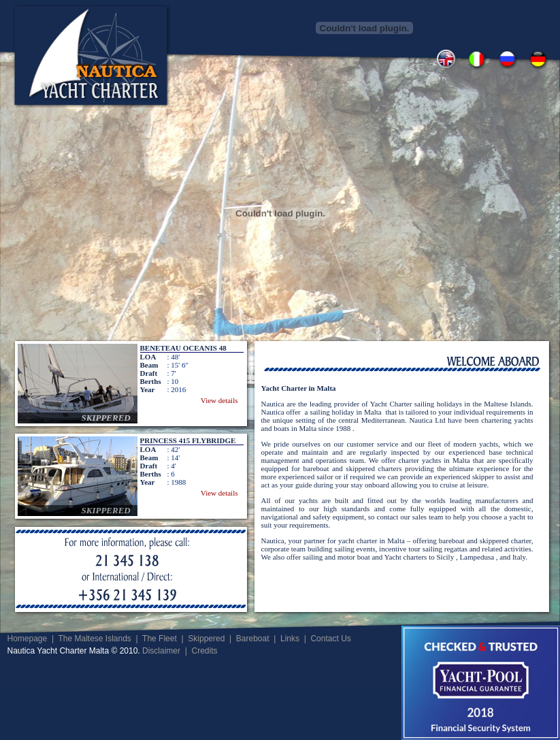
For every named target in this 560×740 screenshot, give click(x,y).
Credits (204, 651)
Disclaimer (161, 651)
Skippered (206, 639)
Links (290, 639)
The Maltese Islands (94, 639)
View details (219, 400)
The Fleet (160, 639)
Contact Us (330, 639)
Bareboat (253, 639)
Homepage (28, 639)
